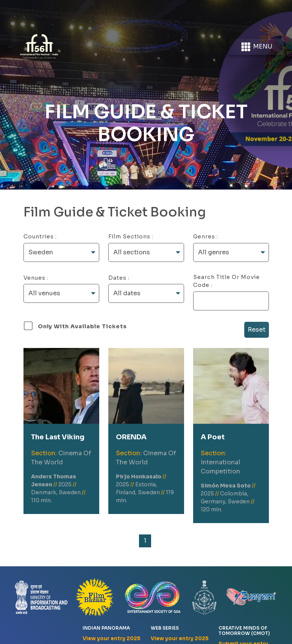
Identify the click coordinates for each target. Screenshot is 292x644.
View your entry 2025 (112, 639)
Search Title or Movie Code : (226, 281)
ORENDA (131, 437)
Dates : (119, 278)
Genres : (206, 237)
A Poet (213, 437)
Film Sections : (131, 237)
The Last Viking (58, 437)
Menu (256, 47)
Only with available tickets (82, 326)
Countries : (40, 237)
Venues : (36, 278)
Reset (257, 330)
